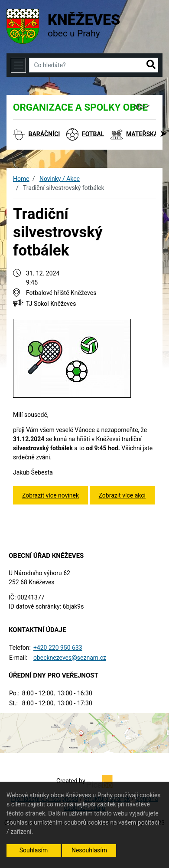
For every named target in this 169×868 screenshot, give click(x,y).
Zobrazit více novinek (50, 495)
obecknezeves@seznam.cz (70, 658)
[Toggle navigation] (18, 65)
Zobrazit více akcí (122, 495)
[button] (151, 65)
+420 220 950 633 (58, 648)
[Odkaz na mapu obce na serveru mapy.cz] (84, 732)
